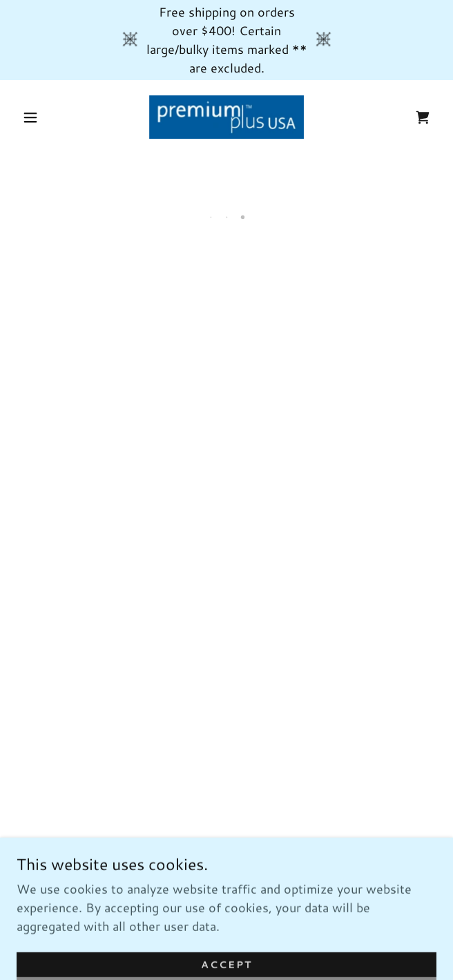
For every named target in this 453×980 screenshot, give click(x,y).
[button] (38, 117)
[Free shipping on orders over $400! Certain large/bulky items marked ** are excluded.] (226, 40)
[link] (226, 117)
